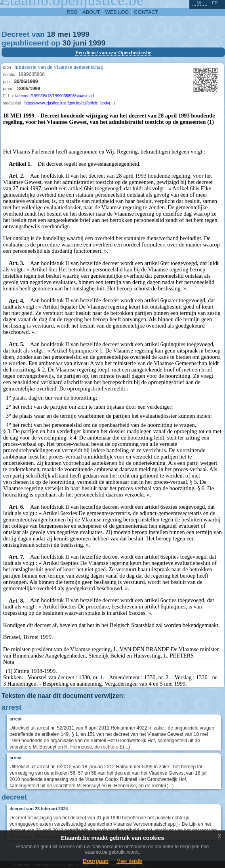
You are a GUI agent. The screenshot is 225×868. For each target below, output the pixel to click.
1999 (81, 34)
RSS (72, 12)
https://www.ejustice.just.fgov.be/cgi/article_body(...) (70, 103)
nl (199, 3)
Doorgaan (96, 861)
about (91, 12)
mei (64, 34)
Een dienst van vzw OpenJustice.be (113, 53)
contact (146, 12)
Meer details (129, 861)
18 (51, 34)
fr (215, 3)
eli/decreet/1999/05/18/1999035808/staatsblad (53, 96)
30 (67, 43)
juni (80, 43)
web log (117, 12)
